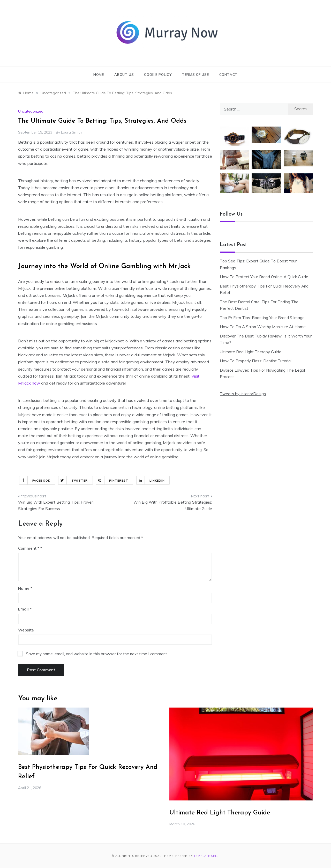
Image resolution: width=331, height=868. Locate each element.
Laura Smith (71, 132)
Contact (229, 75)
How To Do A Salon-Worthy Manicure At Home (263, 327)
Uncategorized (31, 111)
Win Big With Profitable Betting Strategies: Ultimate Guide (173, 506)
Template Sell (206, 856)
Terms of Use (195, 75)
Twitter (73, 480)
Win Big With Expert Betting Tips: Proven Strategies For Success (56, 506)
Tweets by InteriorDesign (243, 394)
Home (99, 75)
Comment (29, 548)
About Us (124, 75)
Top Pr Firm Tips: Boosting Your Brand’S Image (262, 318)
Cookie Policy (158, 75)
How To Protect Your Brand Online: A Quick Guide (264, 277)
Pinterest (112, 480)
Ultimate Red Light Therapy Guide (251, 352)
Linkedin (151, 480)
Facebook (35, 480)
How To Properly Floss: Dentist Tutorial (256, 361)
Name (25, 588)
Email (25, 609)
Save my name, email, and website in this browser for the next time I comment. (97, 654)
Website (26, 630)
